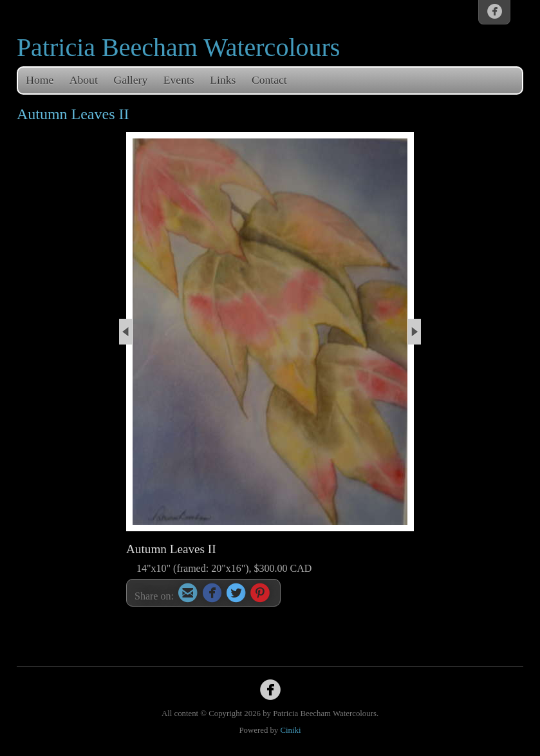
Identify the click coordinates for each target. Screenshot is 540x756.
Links (223, 80)
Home (40, 80)
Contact (269, 80)
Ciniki (290, 730)
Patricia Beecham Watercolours (179, 47)
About (84, 80)
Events (179, 80)
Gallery (130, 80)
